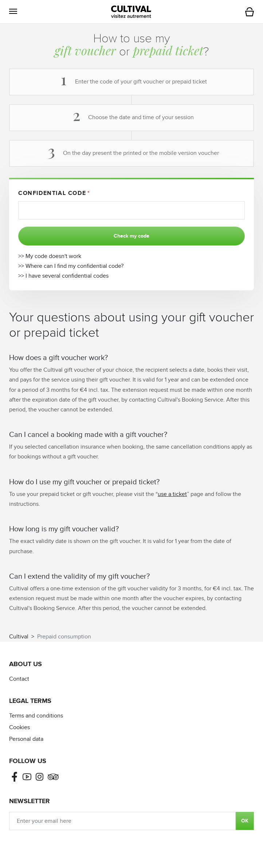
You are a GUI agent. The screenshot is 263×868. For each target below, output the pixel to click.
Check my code (131, 236)
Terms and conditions (36, 716)
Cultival (19, 637)
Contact (19, 679)
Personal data (26, 739)
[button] (13, 11)
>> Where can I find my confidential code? (71, 266)
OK (245, 821)
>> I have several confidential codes (63, 276)
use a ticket (172, 494)
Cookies (19, 728)
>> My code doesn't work (50, 256)
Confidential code (52, 193)
